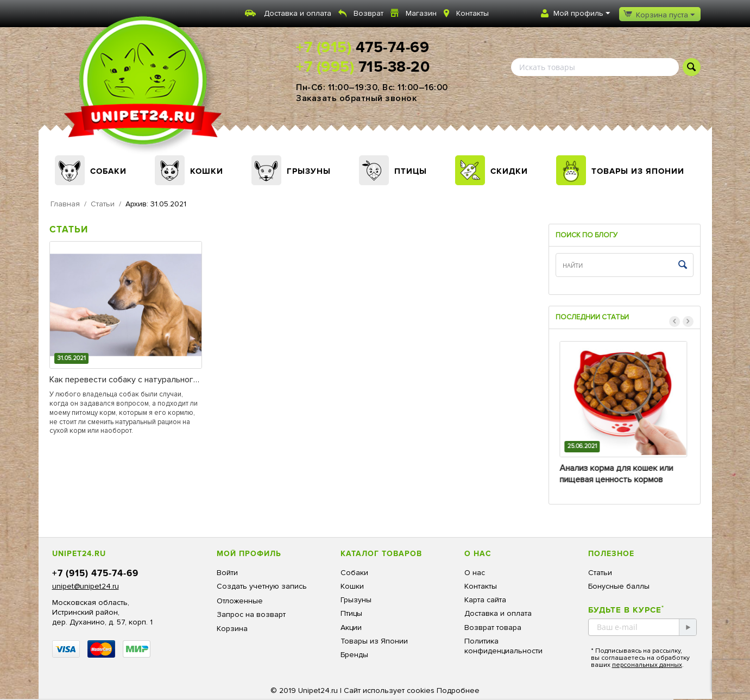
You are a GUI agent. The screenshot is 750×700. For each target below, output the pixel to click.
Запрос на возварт (251, 614)
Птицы (411, 171)
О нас (475, 573)
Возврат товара (493, 628)
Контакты (472, 13)
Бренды (354, 655)
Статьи (103, 204)
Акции (351, 628)
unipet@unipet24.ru (86, 586)
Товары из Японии (638, 171)
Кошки (207, 171)
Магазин (421, 13)
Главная (65, 204)
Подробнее (458, 690)
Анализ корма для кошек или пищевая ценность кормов (618, 474)
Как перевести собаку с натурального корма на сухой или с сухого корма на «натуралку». (124, 380)
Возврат (368, 13)
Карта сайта (485, 600)
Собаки (108, 171)
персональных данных (647, 665)
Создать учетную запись (262, 586)
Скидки (509, 171)
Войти (227, 573)
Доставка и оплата (298, 13)
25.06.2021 (584, 446)
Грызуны (309, 171)
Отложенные (240, 601)
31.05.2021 (71, 358)
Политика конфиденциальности (503, 646)
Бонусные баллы (619, 586)
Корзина (232, 629)
